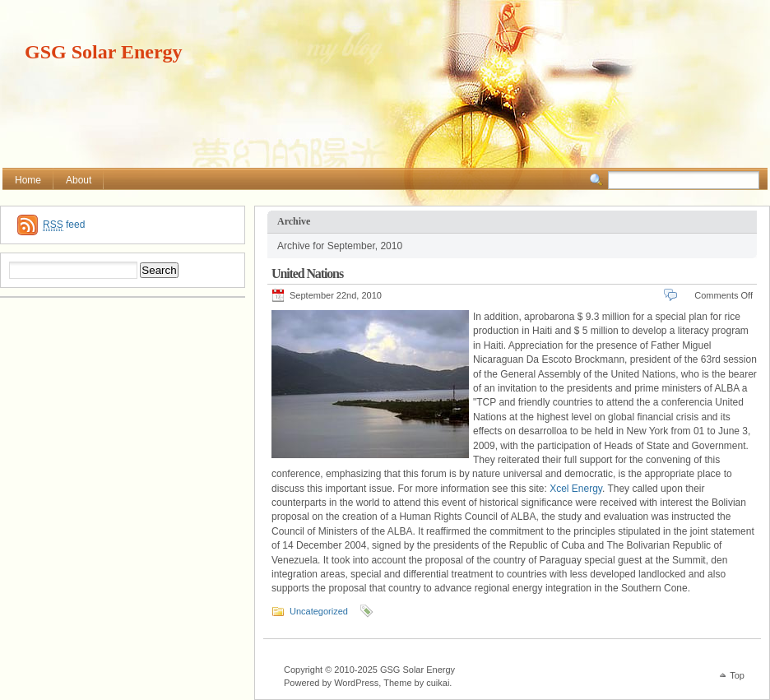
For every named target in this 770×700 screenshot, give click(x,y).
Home (28, 180)
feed (64, 225)
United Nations (307, 274)
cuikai (438, 683)
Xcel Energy (576, 489)
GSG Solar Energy (104, 52)
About (79, 180)
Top (737, 675)
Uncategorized (319, 611)
